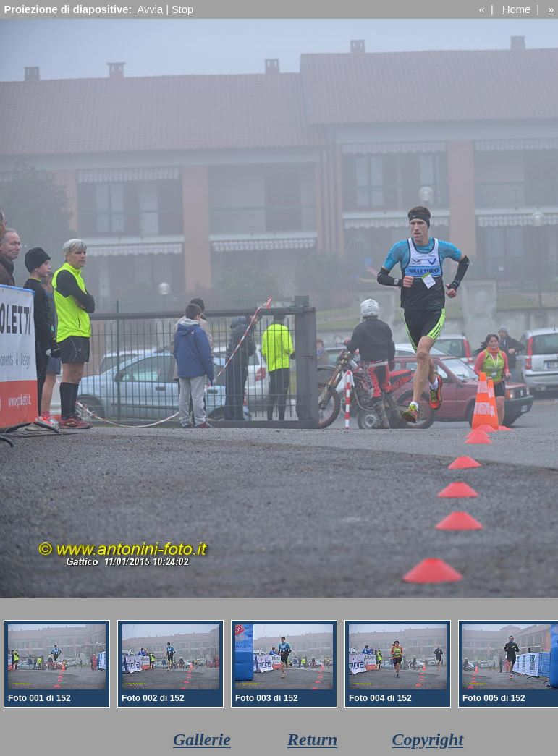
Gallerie (202, 739)
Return (312, 739)
